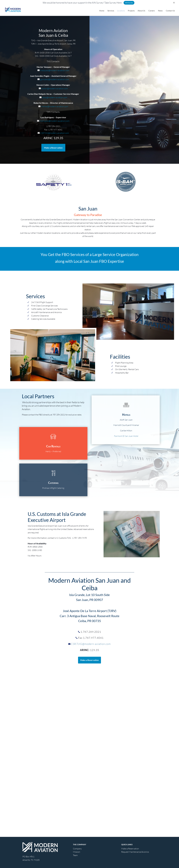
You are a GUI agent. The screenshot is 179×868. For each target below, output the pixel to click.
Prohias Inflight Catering (53, 488)
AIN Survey (129, 3)
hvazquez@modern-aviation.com (54, 70)
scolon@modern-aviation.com (54, 88)
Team (75, 855)
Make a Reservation (53, 148)
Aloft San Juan (126, 420)
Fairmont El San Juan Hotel (126, 436)
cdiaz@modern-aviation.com (54, 97)
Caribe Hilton (126, 431)
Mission (77, 852)
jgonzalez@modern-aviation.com (54, 79)
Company (77, 849)
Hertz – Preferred (53, 451)
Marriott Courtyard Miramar (126, 425)
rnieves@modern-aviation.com (54, 106)
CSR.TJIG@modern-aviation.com (54, 133)
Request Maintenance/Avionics (135, 852)
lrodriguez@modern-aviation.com (54, 121)
